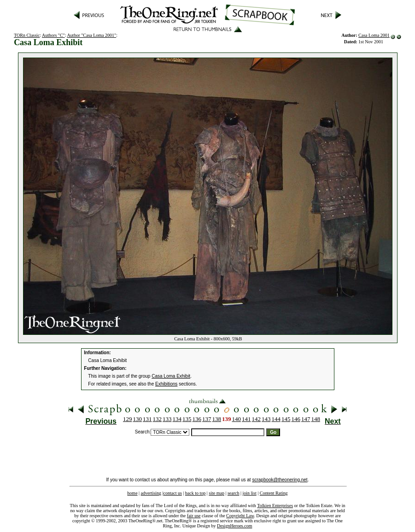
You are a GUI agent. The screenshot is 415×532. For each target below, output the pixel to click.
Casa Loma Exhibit (171, 376)
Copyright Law (240, 516)
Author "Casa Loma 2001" (91, 35)
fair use (194, 516)
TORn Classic (27, 35)
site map (216, 493)
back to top (195, 493)
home (132, 493)
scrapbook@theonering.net (280, 480)
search (234, 493)
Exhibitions (166, 384)
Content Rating (274, 493)
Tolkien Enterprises (275, 506)
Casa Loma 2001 (374, 35)
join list (249, 493)
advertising (151, 493)
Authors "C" (53, 35)
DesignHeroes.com (234, 526)
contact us (173, 493)
